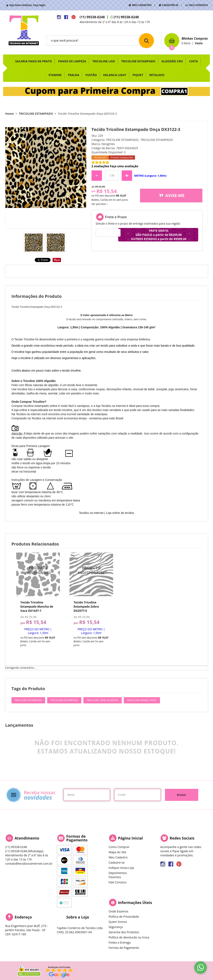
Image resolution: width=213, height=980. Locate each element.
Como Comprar (119, 847)
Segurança (116, 927)
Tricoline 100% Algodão (103, 700)
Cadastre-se (117, 862)
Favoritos (115, 877)
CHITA (193, 61)
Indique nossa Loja (121, 868)
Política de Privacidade (124, 917)
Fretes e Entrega (120, 942)
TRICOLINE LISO (104, 61)
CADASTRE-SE (170, 5)
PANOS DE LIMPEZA (72, 61)
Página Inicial (130, 838)
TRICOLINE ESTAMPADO (138, 61)
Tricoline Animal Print (142, 700)
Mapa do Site (117, 852)
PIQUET (138, 75)
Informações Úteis (135, 902)
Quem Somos (118, 922)
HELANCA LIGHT (115, 75)
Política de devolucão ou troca (129, 937)
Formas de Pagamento (124, 948)
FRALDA (74, 75)
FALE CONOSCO (198, 5)
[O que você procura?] (146, 41)
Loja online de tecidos (120, 513)
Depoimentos (118, 873)
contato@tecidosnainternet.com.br (29, 864)
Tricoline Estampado (64, 700)
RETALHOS (157, 75)
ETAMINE (55, 75)
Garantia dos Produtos (124, 932)
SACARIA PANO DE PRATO (34, 61)
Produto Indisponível (38, 574)
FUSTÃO (91, 75)
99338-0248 (92, 17)
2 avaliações (100, 166)
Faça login (39, 5)
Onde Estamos (118, 911)
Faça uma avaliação (124, 166)
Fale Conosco (118, 882)
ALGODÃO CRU (172, 61)
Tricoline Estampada (28, 700)
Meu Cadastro (118, 857)
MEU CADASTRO (142, 5)
